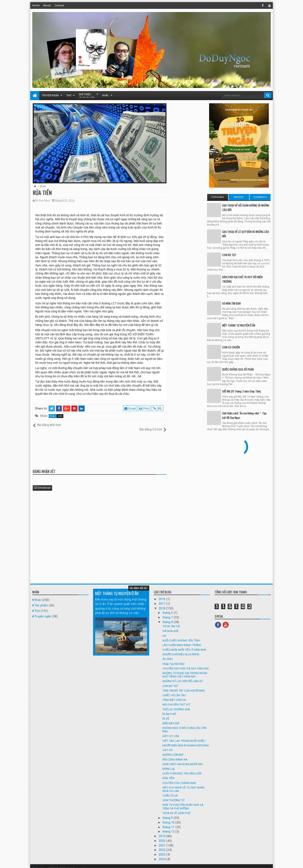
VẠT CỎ (167, 746)
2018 (162, 604)
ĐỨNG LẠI (169, 764)
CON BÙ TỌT (229, 255)
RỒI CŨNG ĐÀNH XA (175, 755)
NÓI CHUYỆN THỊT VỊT (176, 700)
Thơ (69, 95)
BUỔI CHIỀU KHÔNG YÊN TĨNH (181, 636)
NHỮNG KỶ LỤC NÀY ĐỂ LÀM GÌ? (183, 677)
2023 (162, 850)
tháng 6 (168, 608)
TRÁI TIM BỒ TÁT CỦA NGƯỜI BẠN (184, 686)
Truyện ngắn (50, 95)
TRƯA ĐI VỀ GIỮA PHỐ (176, 808)
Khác (106, 95)
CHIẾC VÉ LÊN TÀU (174, 691)
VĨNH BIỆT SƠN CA (174, 695)
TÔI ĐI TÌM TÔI (171, 622)
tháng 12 (169, 827)
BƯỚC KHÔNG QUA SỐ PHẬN (238, 369)
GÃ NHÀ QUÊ (170, 626)
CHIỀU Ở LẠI (170, 791)
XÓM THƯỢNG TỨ (173, 796)
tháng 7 (168, 613)
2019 (162, 832)
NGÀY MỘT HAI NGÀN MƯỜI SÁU (183, 759)
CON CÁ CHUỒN (231, 347)
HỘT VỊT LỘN (171, 731)
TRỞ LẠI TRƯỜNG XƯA (176, 705)
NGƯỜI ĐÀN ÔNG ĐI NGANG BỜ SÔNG (186, 741)
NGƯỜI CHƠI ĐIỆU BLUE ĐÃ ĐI (181, 650)
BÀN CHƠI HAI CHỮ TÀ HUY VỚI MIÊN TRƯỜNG (242, 279)
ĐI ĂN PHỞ (169, 709)
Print (145, 408)
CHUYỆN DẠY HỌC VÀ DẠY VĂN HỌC (186, 664)
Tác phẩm (41, 601)
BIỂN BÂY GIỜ (171, 719)
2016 (162, 595)
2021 (162, 841)
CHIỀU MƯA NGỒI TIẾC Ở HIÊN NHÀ (184, 645)
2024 (162, 855)
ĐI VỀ (166, 714)
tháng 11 (169, 822)
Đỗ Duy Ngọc (41, 864)
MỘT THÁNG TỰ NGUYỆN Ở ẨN (239, 325)
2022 (162, 845)
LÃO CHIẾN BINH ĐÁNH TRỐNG (182, 640)
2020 (162, 836)
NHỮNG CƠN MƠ (173, 750)
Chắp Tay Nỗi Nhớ (173, 659)
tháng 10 (169, 818)
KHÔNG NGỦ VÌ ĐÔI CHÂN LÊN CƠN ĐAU (184, 725)
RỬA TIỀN (168, 774)
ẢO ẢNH (168, 654)
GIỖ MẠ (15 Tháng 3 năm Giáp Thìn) (241, 391)
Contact (59, 5)
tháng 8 (168, 617)
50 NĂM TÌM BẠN (231, 303)
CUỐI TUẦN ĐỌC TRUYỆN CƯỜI (182, 769)
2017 (162, 599)
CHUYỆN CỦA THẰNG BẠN (179, 778)
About (47, 5)
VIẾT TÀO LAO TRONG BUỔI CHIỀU (184, 736)
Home (36, 5)
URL (158, 408)
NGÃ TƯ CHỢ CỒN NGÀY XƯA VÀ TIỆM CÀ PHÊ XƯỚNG (183, 802)
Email (131, 408)
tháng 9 (168, 813)
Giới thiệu (87, 96)
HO (164, 631)
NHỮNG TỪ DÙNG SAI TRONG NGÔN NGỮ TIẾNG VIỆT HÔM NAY (185, 670)
